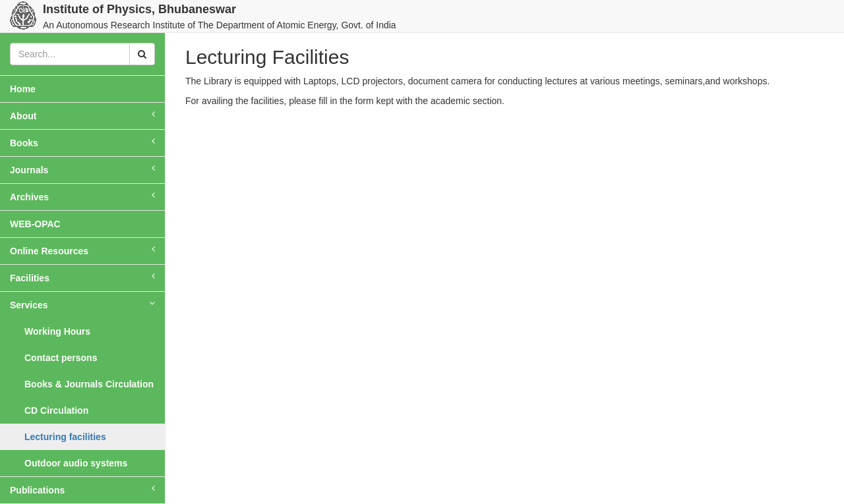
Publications (82, 490)
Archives (82, 196)
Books (82, 142)
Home (41, 88)
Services (82, 304)
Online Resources (82, 250)
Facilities (82, 277)
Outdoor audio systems (76, 463)
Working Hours (57, 331)
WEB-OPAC (35, 224)
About (82, 115)
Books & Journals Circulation (89, 384)
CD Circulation (56, 410)
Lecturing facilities (65, 437)
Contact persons (61, 358)
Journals (82, 169)
